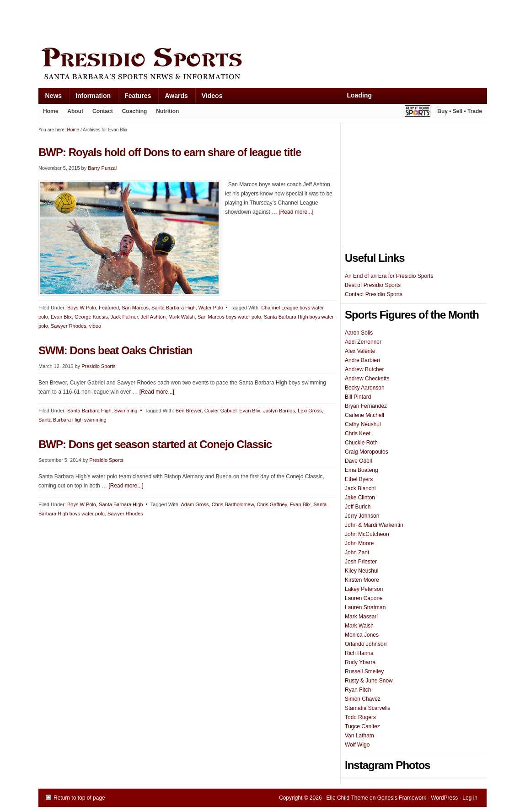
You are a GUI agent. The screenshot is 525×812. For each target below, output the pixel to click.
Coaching (135, 111)
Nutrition (167, 111)
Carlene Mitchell (364, 415)
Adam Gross (195, 504)
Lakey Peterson (364, 589)
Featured (109, 308)
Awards (173, 98)
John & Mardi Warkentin (374, 525)
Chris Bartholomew (233, 504)
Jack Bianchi (360, 488)
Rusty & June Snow (369, 681)
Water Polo (211, 308)
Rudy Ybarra (360, 662)
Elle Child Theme (347, 798)
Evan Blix (61, 317)
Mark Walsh (182, 317)
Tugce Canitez (362, 726)
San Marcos (135, 308)
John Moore (359, 543)
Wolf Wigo (357, 745)
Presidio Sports (262, 65)
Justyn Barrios (279, 411)
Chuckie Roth (361, 443)
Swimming (126, 411)
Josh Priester (361, 562)
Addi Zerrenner (363, 342)
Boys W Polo (82, 308)
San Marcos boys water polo (229, 317)
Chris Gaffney (272, 504)
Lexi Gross (310, 411)
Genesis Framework (402, 798)
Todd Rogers (360, 717)
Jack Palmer (124, 317)
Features (134, 98)
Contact (103, 111)
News (50, 98)
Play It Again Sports (418, 112)
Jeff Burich (358, 507)
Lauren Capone (364, 598)
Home (51, 111)
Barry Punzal (102, 168)
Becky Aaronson (365, 388)
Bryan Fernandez (366, 406)
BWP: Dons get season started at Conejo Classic (155, 444)
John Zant (357, 552)
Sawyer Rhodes (69, 326)
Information (90, 98)
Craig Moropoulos (367, 452)
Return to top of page (79, 798)
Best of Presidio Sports (373, 285)
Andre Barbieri (362, 360)
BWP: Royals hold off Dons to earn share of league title (170, 152)
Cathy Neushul (363, 424)
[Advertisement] (205, 22)
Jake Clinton (360, 498)
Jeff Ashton (153, 317)
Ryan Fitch (358, 690)
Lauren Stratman (365, 607)
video (95, 326)
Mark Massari (361, 617)
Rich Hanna (359, 653)
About (73, 113)
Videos (212, 96)
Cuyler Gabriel (220, 411)
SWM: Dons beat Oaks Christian (115, 350)
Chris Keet (358, 433)
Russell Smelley (364, 671)
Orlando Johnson (366, 644)
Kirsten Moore (362, 580)
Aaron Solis (359, 333)
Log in (470, 798)
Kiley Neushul (362, 571)
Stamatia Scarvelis (367, 708)
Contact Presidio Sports (374, 294)
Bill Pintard (358, 397)
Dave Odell (358, 461)
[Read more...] (296, 212)
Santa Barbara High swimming (72, 420)
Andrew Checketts (367, 379)
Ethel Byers (359, 479)
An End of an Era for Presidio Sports (389, 276)
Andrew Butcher (364, 369)
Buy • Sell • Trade (460, 111)
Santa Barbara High (174, 308)
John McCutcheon (367, 534)
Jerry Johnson (362, 516)
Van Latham (359, 736)
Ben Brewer (189, 411)
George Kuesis (91, 317)
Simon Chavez (363, 699)
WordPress (444, 798)
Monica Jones (362, 635)
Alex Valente (360, 351)
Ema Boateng (362, 470)
